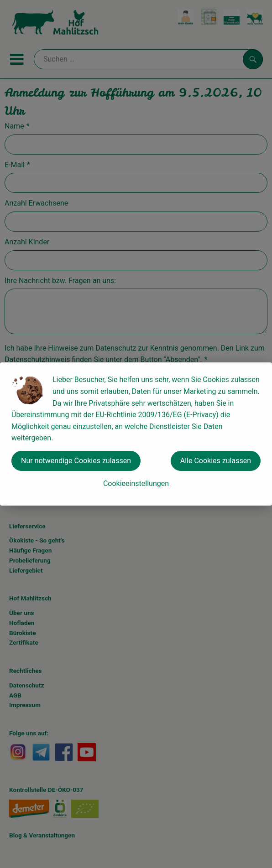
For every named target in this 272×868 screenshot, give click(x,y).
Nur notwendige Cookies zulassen (76, 461)
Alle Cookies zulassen (216, 461)
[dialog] (136, 434)
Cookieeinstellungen (136, 483)
